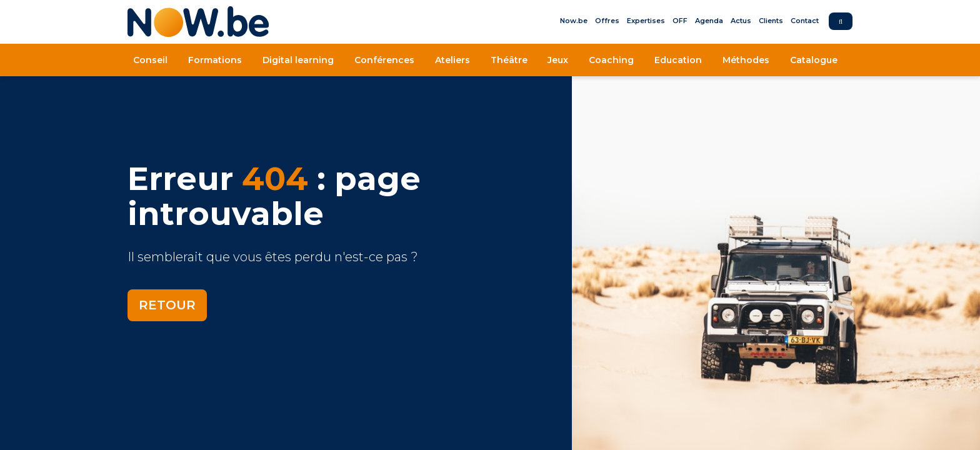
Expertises (646, 21)
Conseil (150, 60)
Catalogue (814, 60)
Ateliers (452, 60)
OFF (680, 21)
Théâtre (509, 60)
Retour (167, 305)
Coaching (611, 60)
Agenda (709, 21)
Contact (805, 21)
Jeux (558, 60)
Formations (215, 60)
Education (678, 60)
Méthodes (746, 60)
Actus (741, 21)
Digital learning (298, 60)
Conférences (384, 60)
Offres (607, 21)
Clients (771, 21)
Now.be (574, 21)
